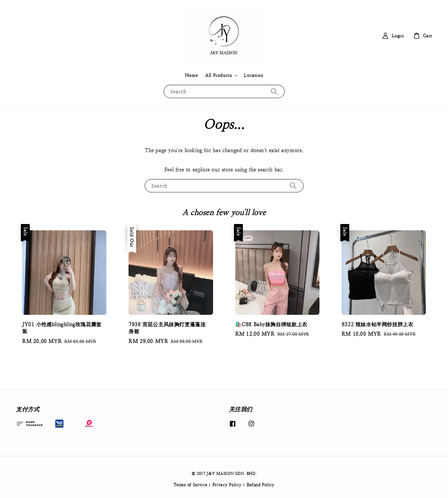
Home (191, 75)
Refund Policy (261, 485)
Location (253, 75)
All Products (218, 75)
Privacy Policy (227, 485)
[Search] (274, 91)
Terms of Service (190, 485)
